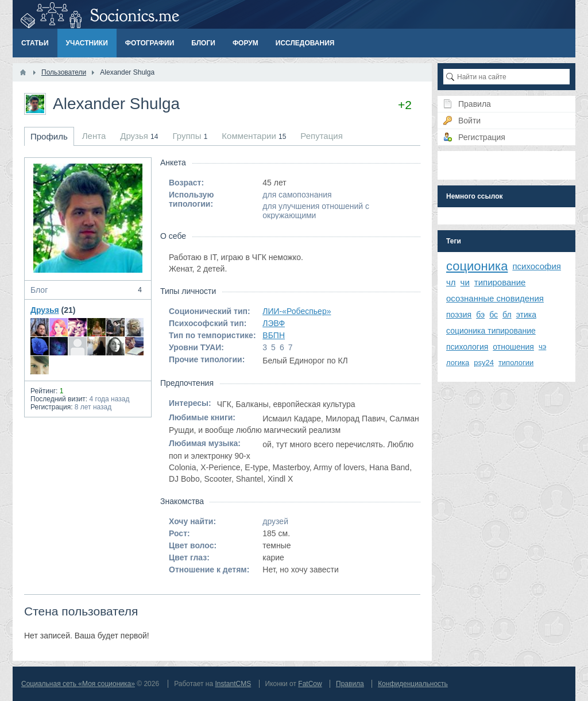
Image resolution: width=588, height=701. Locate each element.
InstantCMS (233, 684)
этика (526, 315)
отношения (513, 347)
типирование (500, 282)
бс (494, 315)
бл (507, 315)
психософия (537, 266)
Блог (88, 290)
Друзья (45, 310)
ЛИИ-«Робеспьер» (297, 311)
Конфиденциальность (413, 684)
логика (458, 363)
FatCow (310, 684)
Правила (350, 684)
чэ (542, 346)
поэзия (459, 315)
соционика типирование (491, 331)
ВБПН (274, 335)
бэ (480, 315)
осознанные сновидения (495, 298)
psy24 (484, 363)
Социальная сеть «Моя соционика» (78, 684)
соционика (477, 266)
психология (467, 347)
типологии (516, 363)
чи (465, 282)
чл (451, 282)
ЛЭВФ (274, 323)
